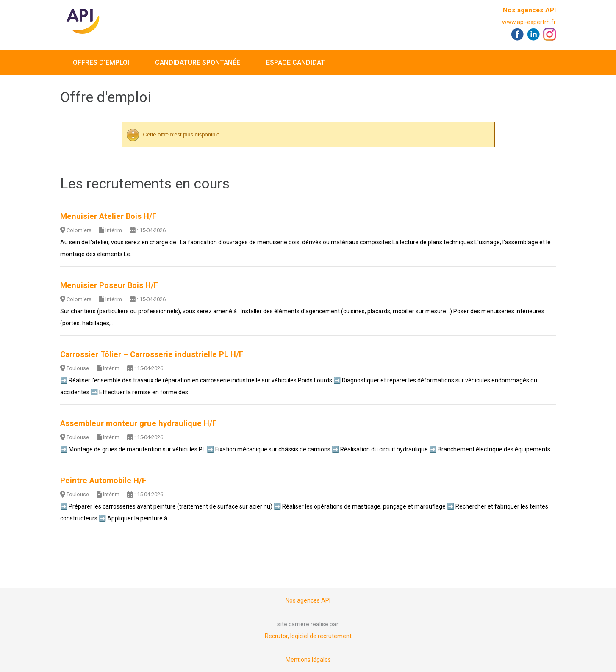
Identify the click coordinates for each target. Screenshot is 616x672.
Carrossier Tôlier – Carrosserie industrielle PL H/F (152, 354)
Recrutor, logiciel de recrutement (308, 636)
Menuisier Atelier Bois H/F (108, 216)
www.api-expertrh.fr (529, 22)
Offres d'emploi (101, 62)
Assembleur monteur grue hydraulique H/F (138, 423)
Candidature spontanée (198, 62)
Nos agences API (529, 10)
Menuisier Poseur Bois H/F (109, 285)
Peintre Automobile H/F (103, 481)
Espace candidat (296, 62)
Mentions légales (308, 660)
